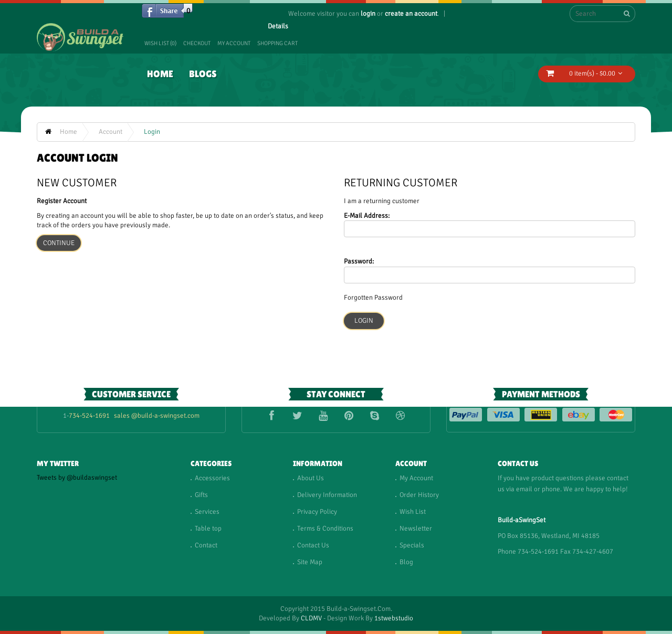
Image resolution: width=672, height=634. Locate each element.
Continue (59, 243)
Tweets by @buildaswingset (77, 478)
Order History (419, 495)
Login (152, 132)
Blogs (203, 74)
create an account (411, 14)
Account (111, 132)
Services (207, 512)
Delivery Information (327, 495)
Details (278, 26)
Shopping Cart (277, 43)
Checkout (197, 43)
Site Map (310, 562)
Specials (412, 545)
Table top (208, 529)
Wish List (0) (160, 43)
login (368, 14)
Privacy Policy (317, 512)
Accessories (212, 478)
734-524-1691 (89, 416)
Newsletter (416, 529)
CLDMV (311, 618)
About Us (311, 478)
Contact (206, 545)
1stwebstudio (394, 618)
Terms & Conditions (325, 529)
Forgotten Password (373, 298)
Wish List (413, 512)
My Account (234, 43)
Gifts (201, 495)
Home (160, 74)
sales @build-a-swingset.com (157, 416)
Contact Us (313, 545)
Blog (406, 562)
